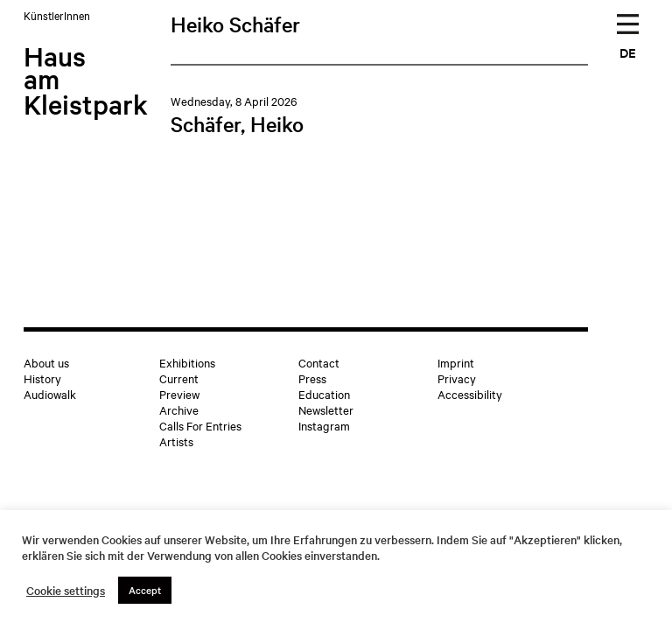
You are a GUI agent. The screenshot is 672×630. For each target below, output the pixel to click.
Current (179, 378)
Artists (176, 441)
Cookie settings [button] (66, 591)
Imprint (456, 362)
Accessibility (470, 394)
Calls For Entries (200, 425)
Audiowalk (50, 394)
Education (324, 394)
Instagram (324, 425)
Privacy (457, 378)
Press (312, 378)
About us (46, 362)
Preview (179, 394)
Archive (179, 409)
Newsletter (326, 409)
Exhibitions (187, 362)
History (42, 378)
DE (628, 52)
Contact (319, 362)
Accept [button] (145, 590)
